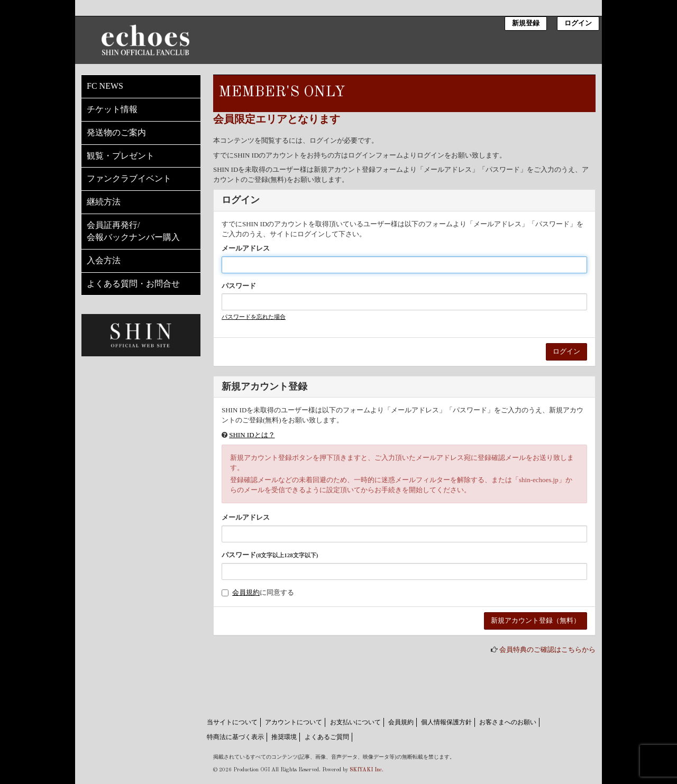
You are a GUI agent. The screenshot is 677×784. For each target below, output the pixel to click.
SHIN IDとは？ (252, 435)
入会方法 (104, 260)
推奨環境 (284, 737)
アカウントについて (294, 722)
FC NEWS (105, 86)
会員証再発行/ (141, 232)
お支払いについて (355, 722)
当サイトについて (232, 722)
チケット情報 (112, 109)
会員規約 (246, 592)
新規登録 (526, 24)
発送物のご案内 (116, 132)
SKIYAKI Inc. (367, 770)
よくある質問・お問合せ (133, 284)
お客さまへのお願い (508, 722)
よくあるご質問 (327, 737)
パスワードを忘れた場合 (254, 317)
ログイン (578, 24)
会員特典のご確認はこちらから (547, 649)
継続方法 (104, 202)
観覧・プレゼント (121, 156)
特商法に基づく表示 (235, 737)
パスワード (239, 286)
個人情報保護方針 (446, 722)
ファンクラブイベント (129, 178)
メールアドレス (246, 248)
